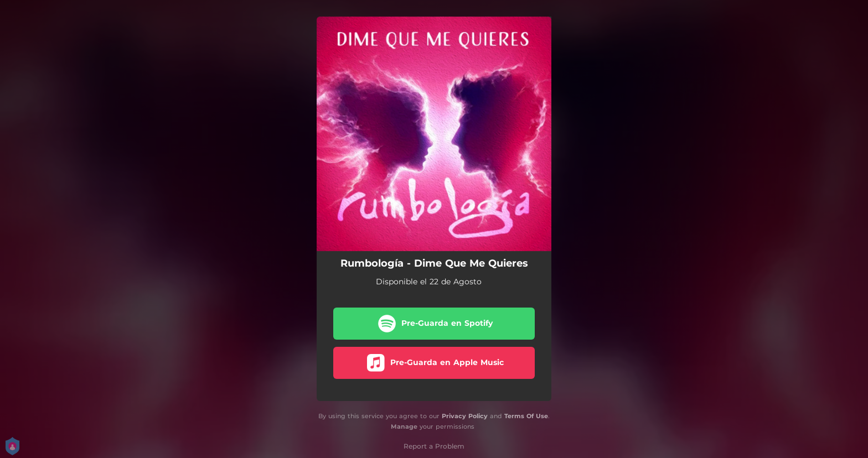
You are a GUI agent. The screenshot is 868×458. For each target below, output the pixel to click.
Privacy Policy (465, 416)
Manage (404, 426)
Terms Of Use (526, 416)
